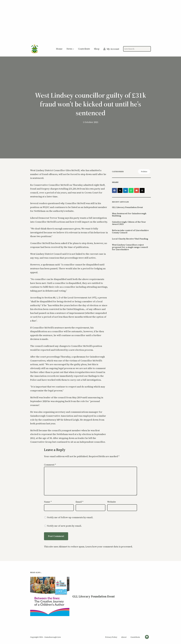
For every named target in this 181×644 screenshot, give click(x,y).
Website (112, 502)
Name (48, 502)
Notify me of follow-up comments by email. (70, 517)
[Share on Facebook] (114, 190)
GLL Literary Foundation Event (127, 207)
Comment (50, 465)
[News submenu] (73, 49)
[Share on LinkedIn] (126, 190)
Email (80, 502)
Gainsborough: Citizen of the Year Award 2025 (129, 223)
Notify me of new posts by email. (64, 526)
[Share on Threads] (142, 190)
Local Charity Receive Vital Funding (130, 239)
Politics (144, 172)
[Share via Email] (137, 190)
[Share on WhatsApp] (131, 190)
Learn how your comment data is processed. (109, 547)
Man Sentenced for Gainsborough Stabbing (129, 215)
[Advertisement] (90, 23)
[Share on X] (120, 190)
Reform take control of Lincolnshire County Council (130, 231)
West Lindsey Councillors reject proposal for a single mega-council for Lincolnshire (130, 247)
